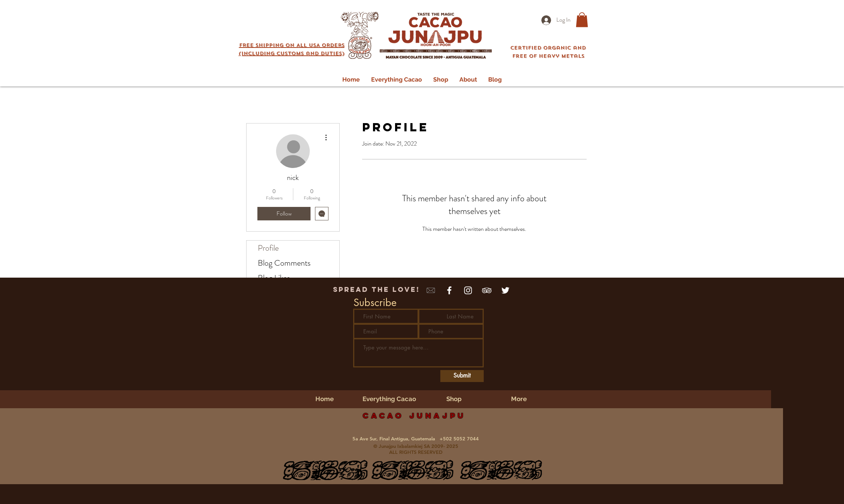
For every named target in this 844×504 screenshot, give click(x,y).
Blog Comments (284, 263)
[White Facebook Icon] (449, 290)
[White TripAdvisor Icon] (487, 290)
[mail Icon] (431, 290)
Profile (268, 248)
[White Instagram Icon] (468, 290)
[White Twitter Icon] (505, 290)
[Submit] (462, 376)
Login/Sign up (482, 6)
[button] (292, 48)
